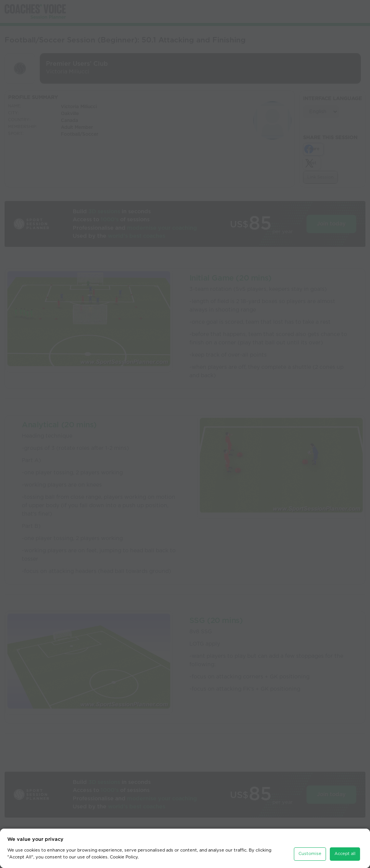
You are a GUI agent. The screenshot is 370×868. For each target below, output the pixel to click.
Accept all (345, 854)
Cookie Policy (124, 857)
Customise (310, 854)
